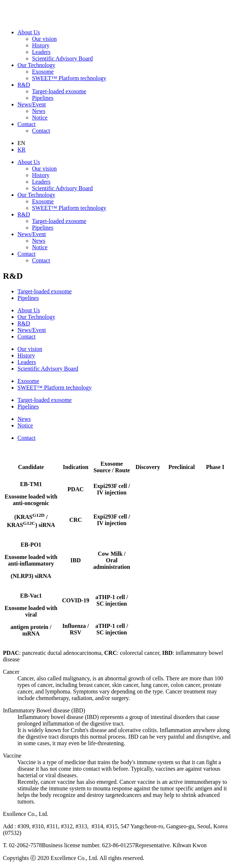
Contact (27, 124)
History (41, 45)
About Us (29, 32)
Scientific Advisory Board (62, 58)
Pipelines (43, 98)
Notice (40, 118)
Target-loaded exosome (59, 91)
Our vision (44, 39)
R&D (24, 85)
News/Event (32, 104)
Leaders (41, 52)
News (39, 111)
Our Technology (36, 65)
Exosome (43, 72)
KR (21, 150)
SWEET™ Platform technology (69, 78)
